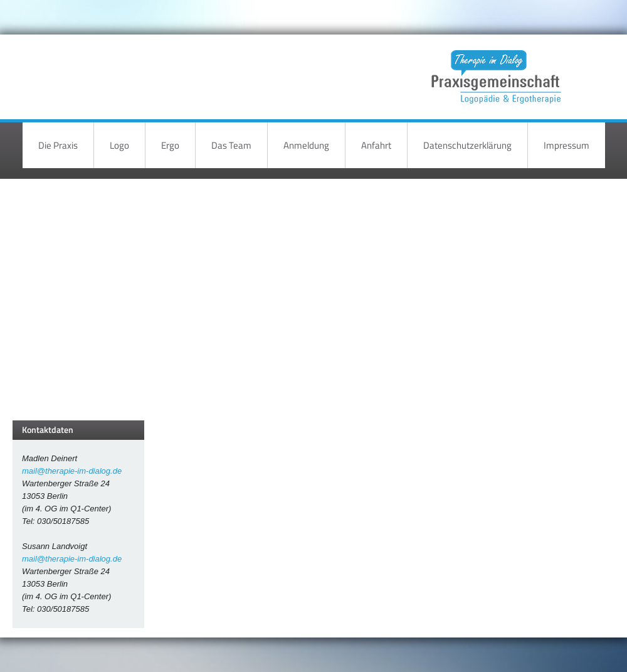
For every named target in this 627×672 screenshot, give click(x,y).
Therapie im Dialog (494, 67)
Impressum (566, 145)
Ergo (170, 145)
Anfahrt (376, 145)
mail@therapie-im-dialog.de (72, 471)
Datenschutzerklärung (467, 145)
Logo (119, 145)
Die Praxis (58, 145)
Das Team (231, 145)
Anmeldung (306, 145)
